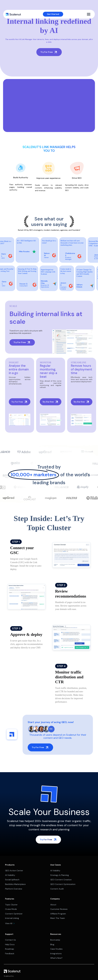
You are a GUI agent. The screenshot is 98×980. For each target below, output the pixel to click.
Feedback (10, 954)
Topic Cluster (11, 905)
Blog (52, 944)
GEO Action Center (14, 871)
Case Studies (56, 949)
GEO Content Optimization (63, 884)
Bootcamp (55, 940)
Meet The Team (58, 918)
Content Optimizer (14, 914)
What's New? (56, 958)
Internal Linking (12, 918)
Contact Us (10, 940)
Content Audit (57, 889)
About (53, 905)
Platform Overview (14, 889)
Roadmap (10, 949)
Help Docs (10, 944)
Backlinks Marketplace (15, 884)
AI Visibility (10, 875)
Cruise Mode (11, 909)
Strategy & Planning (60, 875)
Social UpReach (12, 880)
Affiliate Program (58, 914)
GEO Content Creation (61, 880)
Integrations (56, 954)
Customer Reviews (59, 909)
